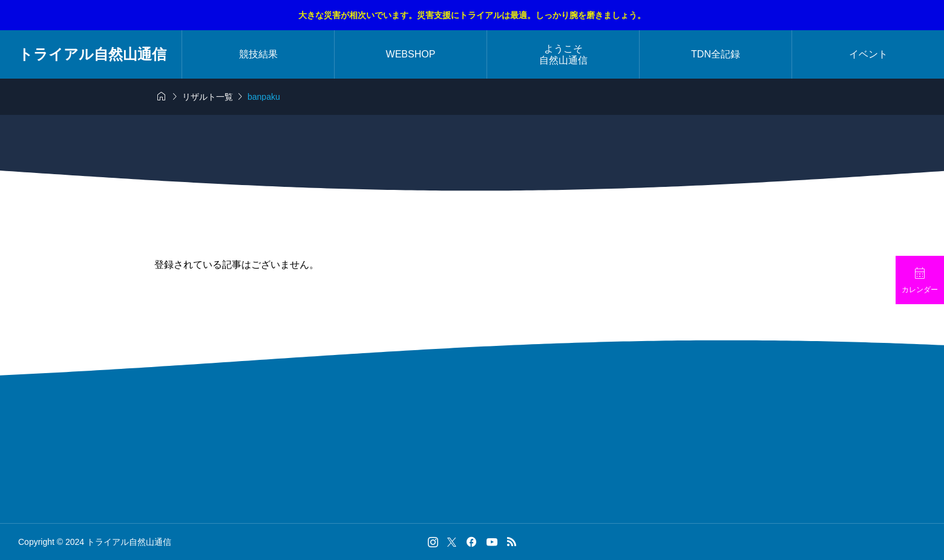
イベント (868, 54)
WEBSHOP (411, 54)
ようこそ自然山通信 (563, 54)
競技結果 (258, 54)
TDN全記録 (716, 54)
